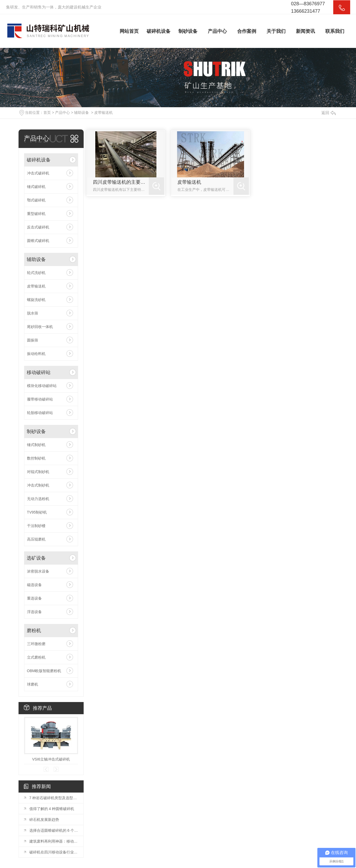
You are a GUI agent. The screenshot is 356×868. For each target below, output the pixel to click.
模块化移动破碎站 (42, 386)
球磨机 (33, 684)
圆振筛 (33, 340)
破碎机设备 (159, 31)
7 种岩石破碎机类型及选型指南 (54, 798)
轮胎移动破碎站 (40, 413)
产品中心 (217, 31)
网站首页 (129, 31)
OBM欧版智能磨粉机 (44, 671)
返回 (328, 113)
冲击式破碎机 (38, 173)
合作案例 (247, 31)
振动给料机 (36, 354)
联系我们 (335, 31)
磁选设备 (34, 585)
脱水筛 (33, 313)
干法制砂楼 (36, 526)
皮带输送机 (103, 113)
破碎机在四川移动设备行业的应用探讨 (54, 852)
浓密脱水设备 (38, 571)
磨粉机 (34, 631)
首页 (47, 113)
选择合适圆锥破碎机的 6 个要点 (54, 830)
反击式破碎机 (38, 227)
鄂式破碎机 (36, 200)
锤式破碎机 (36, 187)
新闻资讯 (305, 31)
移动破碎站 (39, 372)
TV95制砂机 (37, 512)
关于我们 (276, 31)
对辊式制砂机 (38, 472)
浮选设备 (34, 612)
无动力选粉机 (38, 499)
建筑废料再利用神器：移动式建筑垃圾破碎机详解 (54, 841)
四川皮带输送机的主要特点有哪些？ (121, 182)
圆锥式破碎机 (38, 241)
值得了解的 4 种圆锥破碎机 (52, 809)
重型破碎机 (36, 214)
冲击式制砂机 (38, 485)
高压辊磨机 (36, 539)
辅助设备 (82, 113)
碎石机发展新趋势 (44, 820)
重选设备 (34, 598)
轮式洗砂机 (36, 273)
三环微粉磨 (36, 644)
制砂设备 (188, 31)
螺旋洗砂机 (36, 300)
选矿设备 (36, 558)
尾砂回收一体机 (40, 327)
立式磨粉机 (36, 657)
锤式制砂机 (36, 445)
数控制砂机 (36, 458)
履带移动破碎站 (40, 399)
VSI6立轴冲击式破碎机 (51, 759)
